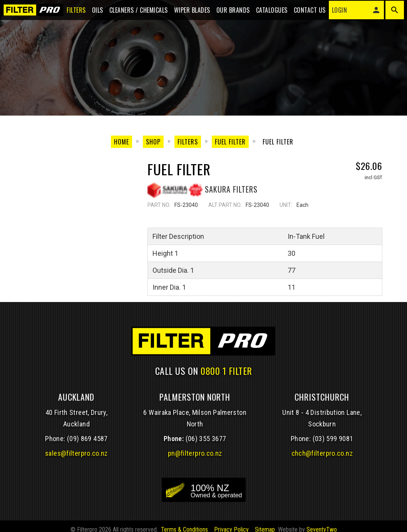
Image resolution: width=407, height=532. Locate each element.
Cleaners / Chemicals (134, 12)
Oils (93, 12)
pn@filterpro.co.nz (195, 461)
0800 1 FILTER (226, 378)
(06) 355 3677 (206, 447)
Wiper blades (188, 12)
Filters (72, 12)
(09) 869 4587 (87, 447)
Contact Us (305, 12)
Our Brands (229, 12)
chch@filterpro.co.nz (322, 461)
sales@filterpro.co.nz (76, 461)
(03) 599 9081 (333, 447)
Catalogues (267, 12)
